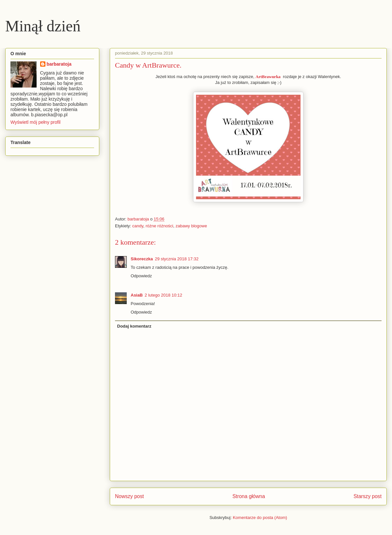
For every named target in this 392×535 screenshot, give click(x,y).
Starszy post (367, 496)
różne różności (160, 226)
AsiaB (137, 295)
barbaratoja (59, 64)
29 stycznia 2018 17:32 (177, 259)
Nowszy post (129, 496)
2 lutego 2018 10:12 (163, 295)
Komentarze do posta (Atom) (260, 518)
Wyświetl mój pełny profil (35, 122)
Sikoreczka (142, 259)
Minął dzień (43, 26)
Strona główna (249, 496)
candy (138, 226)
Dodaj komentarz (134, 326)
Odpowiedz (141, 276)
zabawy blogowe (191, 226)
